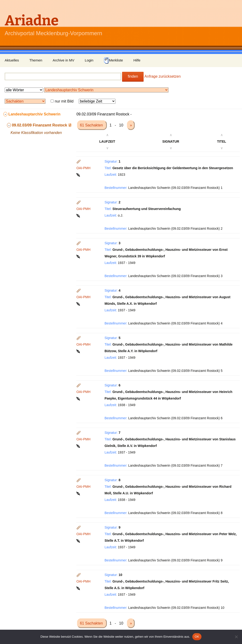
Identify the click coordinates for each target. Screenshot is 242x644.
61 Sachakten (92, 125)
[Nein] (236, 637)
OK (197, 637)
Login (89, 60)
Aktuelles (12, 60)
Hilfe (137, 60)
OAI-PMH (83, 168)
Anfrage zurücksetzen (163, 76)
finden (133, 76)
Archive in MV (64, 60)
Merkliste (113, 61)
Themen (36, 60)
